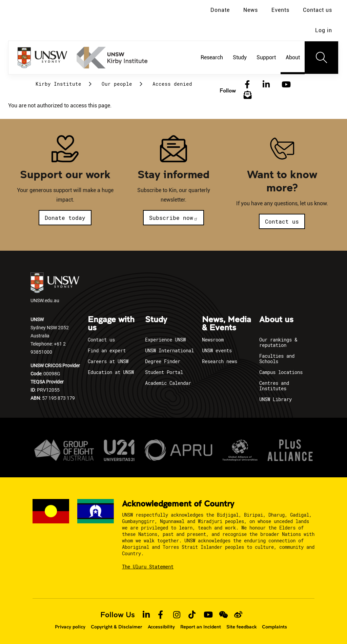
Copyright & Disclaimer (117, 627)
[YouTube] (285, 85)
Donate (220, 10)
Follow (228, 90)
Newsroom (213, 340)
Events (280, 10)
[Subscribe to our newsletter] (248, 95)
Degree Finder (163, 361)
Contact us (318, 10)
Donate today (65, 218)
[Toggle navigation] (322, 58)
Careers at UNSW (108, 361)
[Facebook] (247, 85)
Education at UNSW (111, 372)
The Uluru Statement (148, 567)
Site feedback (241, 627)
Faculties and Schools (277, 359)
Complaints (274, 627)
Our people (117, 84)
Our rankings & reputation (278, 342)
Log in (324, 30)
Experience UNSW (165, 340)
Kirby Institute (58, 84)
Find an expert (107, 350)
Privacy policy (70, 627)
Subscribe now (173, 218)
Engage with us (111, 324)
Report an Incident (201, 627)
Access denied (172, 84)
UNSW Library (275, 399)
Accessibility (161, 627)
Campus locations (281, 372)
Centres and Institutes (274, 386)
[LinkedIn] (266, 85)
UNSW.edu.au (55, 288)
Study (156, 320)
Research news (220, 361)
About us (276, 320)
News (251, 10)
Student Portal (164, 372)
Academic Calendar (168, 383)
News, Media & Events (227, 324)
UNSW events (217, 350)
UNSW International (169, 350)
